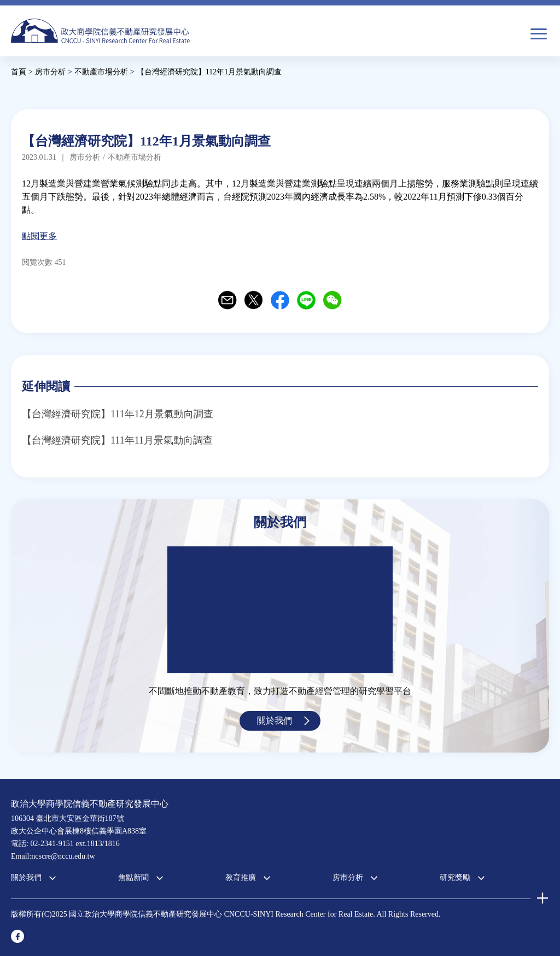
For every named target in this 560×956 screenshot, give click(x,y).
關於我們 (275, 721)
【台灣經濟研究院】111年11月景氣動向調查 (117, 440)
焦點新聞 (133, 878)
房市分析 (348, 878)
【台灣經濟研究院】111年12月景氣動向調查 (118, 414)
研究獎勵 (455, 878)
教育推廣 (241, 878)
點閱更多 (39, 236)
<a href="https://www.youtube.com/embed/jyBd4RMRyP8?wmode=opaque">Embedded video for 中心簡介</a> (280, 610)
